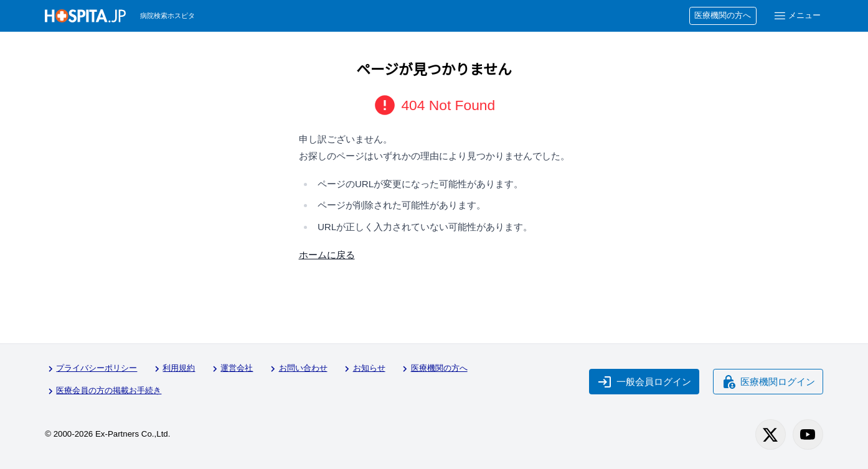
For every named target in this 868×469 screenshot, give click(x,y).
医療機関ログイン (768, 382)
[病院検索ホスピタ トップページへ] (85, 16)
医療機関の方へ (723, 15)
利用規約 (173, 369)
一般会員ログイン (644, 382)
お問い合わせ (297, 369)
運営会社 (231, 369)
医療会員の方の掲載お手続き (103, 391)
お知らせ (363, 369)
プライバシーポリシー (91, 369)
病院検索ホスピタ (167, 16)
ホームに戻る (327, 255)
